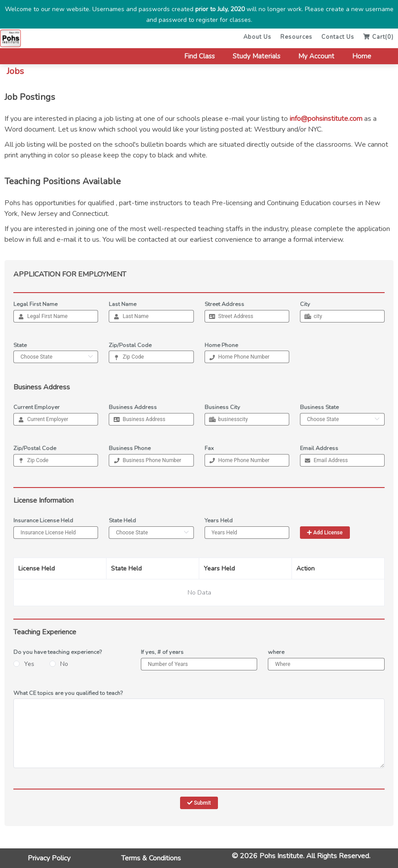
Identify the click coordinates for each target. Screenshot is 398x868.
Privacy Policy (49, 858)
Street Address (224, 304)
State (20, 345)
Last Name (123, 304)
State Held (122, 521)
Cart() (378, 37)
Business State (319, 407)
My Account (316, 56)
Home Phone (221, 345)
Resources (296, 37)
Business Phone (130, 448)
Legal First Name (35, 304)
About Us (257, 37)
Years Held (219, 521)
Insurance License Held (43, 521)
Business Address (133, 407)
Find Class (199, 56)
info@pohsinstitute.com (326, 119)
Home (362, 56)
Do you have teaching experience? (57, 652)
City (305, 304)
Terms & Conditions (151, 858)
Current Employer (37, 407)
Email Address (319, 448)
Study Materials (256, 56)
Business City (222, 407)
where (276, 652)
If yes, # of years (162, 652)
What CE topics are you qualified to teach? (68, 693)
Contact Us (338, 37)
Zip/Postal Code (130, 345)
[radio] (24, 664)
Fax (209, 448)
